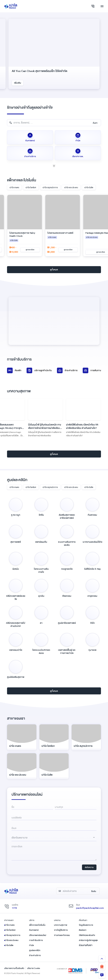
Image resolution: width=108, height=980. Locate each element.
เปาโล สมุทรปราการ (50, 187)
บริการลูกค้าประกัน (39, 370)
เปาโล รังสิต (89, 187)
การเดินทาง (92, 370)
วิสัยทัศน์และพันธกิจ (87, 935)
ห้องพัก (14, 370)
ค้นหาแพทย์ (34, 930)
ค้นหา (95, 123)
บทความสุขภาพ (61, 925)
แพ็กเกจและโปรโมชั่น (37, 925)
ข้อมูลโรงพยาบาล (86, 925)
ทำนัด (31, 945)
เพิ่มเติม (18, 83)
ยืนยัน (94, 891)
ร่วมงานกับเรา (86, 945)
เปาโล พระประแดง (71, 187)
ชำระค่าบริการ (67, 370)
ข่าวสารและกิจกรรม (62, 935)
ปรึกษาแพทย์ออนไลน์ (38, 935)
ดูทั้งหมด (54, 270)
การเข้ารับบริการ (36, 940)
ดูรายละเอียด (30, 250)
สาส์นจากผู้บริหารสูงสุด (88, 940)
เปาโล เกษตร (14, 187)
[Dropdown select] (54, 838)
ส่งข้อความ (89, 867)
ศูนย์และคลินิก (35, 950)
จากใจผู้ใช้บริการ (61, 930)
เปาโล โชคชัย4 (31, 187)
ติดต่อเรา (83, 930)
